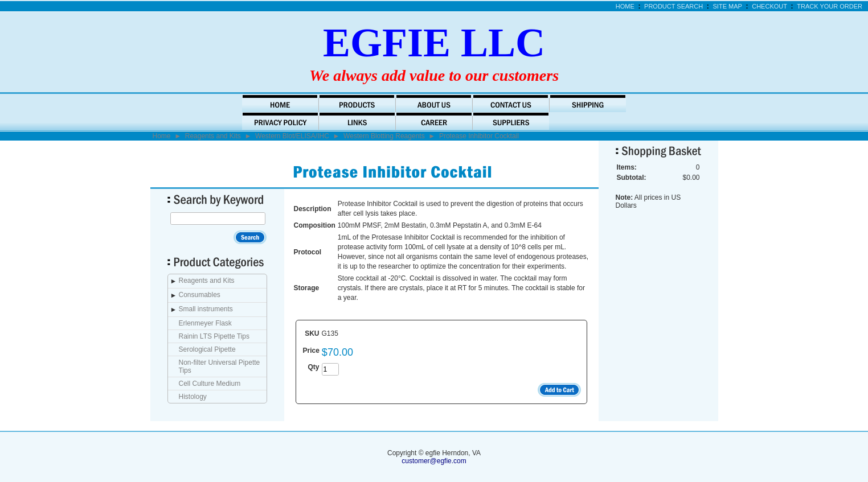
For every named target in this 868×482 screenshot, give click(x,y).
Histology (193, 397)
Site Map (728, 6)
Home (625, 6)
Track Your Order (830, 6)
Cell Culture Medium (210, 384)
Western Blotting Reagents (384, 136)
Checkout (769, 6)
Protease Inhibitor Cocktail (479, 136)
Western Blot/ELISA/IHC (292, 136)
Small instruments (206, 309)
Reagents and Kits (213, 136)
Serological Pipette (207, 349)
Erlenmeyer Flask (205, 323)
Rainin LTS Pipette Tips (214, 336)
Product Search (673, 6)
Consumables (200, 295)
